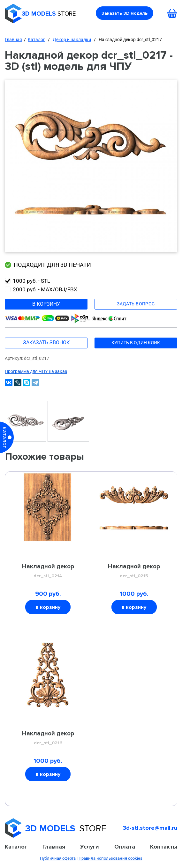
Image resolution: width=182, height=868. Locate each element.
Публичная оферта (58, 858)
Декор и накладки (72, 40)
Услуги (90, 847)
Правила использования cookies (110, 858)
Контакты (164, 847)
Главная (13, 40)
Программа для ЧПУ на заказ (36, 371)
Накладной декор (48, 571)
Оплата (125, 847)
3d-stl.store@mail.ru (150, 828)
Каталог (36, 40)
